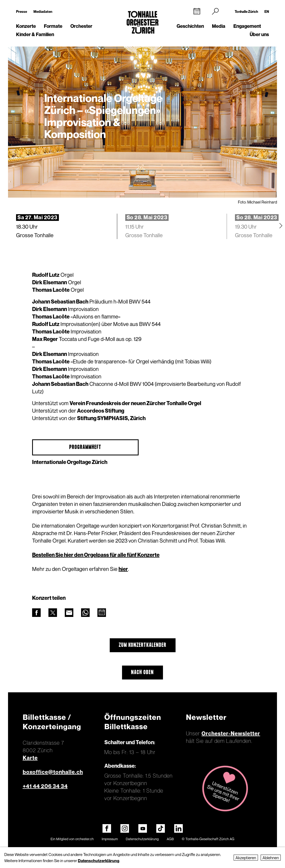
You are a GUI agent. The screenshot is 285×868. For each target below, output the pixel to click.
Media (219, 26)
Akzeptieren (246, 858)
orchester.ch (84, 839)
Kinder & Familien (35, 34)
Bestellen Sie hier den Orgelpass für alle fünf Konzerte (96, 555)
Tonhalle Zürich (246, 11)
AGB (170, 839)
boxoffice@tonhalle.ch (53, 772)
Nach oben (142, 673)
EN (267, 11)
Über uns (259, 34)
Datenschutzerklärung (142, 839)
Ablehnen (271, 858)
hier (123, 569)
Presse (22, 11)
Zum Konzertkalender (143, 645)
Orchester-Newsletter (231, 733)
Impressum (110, 839)
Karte (30, 758)
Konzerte (26, 26)
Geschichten (190, 26)
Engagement (247, 26)
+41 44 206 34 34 (45, 786)
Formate (53, 26)
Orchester (81, 26)
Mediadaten (43, 11)
